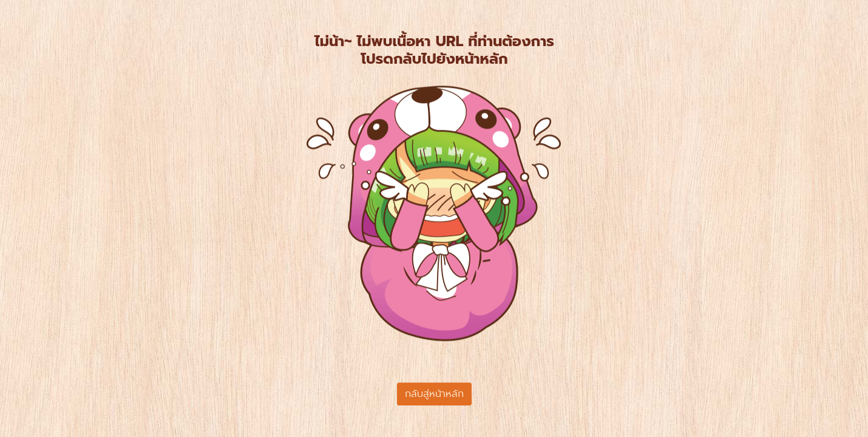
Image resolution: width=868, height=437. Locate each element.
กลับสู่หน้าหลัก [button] (434, 394)
